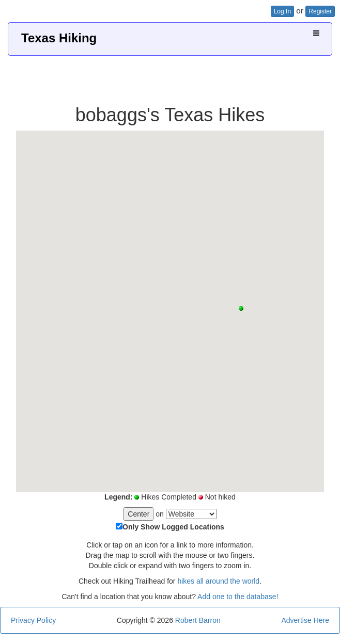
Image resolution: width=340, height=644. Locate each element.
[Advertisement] (170, 76)
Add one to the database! (238, 597)
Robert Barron (198, 620)
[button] (241, 308)
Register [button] (320, 11)
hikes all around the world (218, 581)
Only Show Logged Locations (173, 527)
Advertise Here (305, 620)
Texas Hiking (59, 38)
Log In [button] (282, 11)
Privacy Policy (33, 620)
